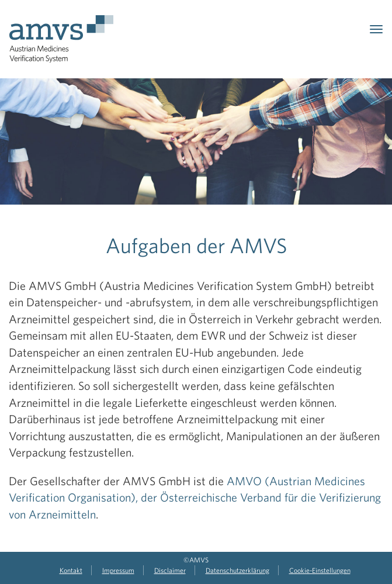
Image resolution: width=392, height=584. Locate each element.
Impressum (118, 570)
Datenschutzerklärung (237, 570)
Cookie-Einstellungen (320, 570)
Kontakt (71, 570)
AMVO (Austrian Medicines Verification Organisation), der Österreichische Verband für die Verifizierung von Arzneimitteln (195, 497)
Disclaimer (170, 570)
